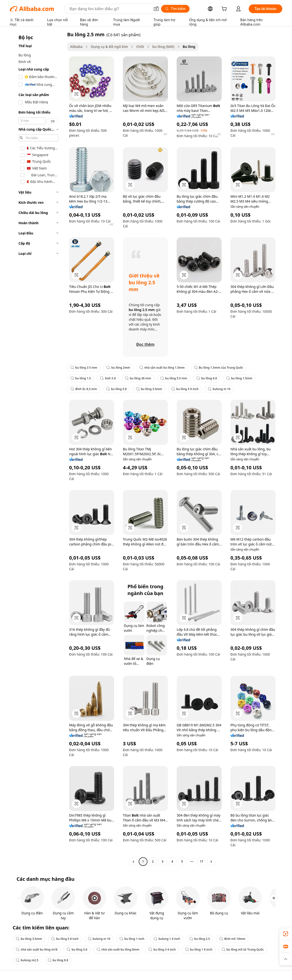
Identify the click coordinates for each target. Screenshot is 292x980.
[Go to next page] (211, 862)
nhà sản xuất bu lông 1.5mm (162, 368)
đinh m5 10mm (232, 939)
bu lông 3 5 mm (84, 368)
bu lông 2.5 (200, 939)
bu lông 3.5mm (149, 389)
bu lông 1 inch (132, 939)
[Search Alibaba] (109, 9)
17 (201, 861)
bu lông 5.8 (116, 389)
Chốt (140, 47)
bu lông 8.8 (58, 960)
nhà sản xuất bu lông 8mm (118, 949)
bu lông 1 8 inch (199, 949)
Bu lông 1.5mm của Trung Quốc (219, 368)
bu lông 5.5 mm (174, 378)
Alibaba (76, 47)
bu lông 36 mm (138, 378)
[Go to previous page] (133, 862)
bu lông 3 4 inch (162, 949)
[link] (286, 934)
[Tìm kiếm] (175, 9)
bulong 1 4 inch (167, 939)
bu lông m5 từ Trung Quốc (243, 949)
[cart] (225, 9)
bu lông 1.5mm (239, 378)
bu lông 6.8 (207, 378)
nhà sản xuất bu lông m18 (37, 949)
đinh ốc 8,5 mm (84, 389)
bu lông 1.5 (81, 378)
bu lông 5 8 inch (185, 389)
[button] (156, 9)
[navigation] (37, 449)
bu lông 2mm (118, 368)
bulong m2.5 (27, 960)
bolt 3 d (108, 378)
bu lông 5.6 (77, 949)
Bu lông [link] (189, 47)
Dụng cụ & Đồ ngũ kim (109, 47)
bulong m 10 (219, 389)
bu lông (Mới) (163, 47)
